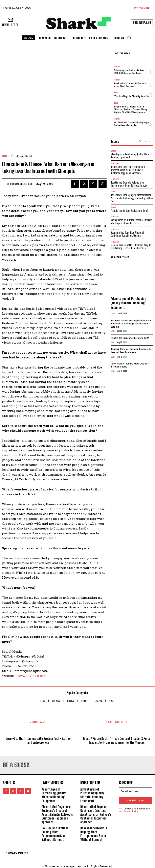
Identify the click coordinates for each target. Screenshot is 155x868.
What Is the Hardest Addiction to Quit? (129, 211)
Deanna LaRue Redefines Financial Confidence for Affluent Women (127, 234)
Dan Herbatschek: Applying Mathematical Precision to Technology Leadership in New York (132, 198)
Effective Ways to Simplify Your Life (132, 96)
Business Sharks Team (21, 184)
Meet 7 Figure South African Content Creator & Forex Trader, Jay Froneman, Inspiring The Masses (117, 740)
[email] (136, 791)
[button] (129, 38)
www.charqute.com (32, 676)
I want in (136, 800)
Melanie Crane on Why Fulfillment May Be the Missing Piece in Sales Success (131, 247)
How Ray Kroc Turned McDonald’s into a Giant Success (130, 85)
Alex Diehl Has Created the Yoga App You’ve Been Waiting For (131, 124)
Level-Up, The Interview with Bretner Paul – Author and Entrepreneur (38, 740)
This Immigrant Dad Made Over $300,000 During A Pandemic (129, 72)
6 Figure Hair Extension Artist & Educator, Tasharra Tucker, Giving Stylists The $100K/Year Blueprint (130, 109)
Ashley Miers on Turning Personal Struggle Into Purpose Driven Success (131, 222)
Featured (115, 163)
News (6, 156)
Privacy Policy (131, 811)
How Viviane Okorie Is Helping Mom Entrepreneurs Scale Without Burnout (129, 184)
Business (117, 67)
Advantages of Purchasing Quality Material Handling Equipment (131, 156)
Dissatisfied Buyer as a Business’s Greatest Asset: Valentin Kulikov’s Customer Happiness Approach (128, 170)
